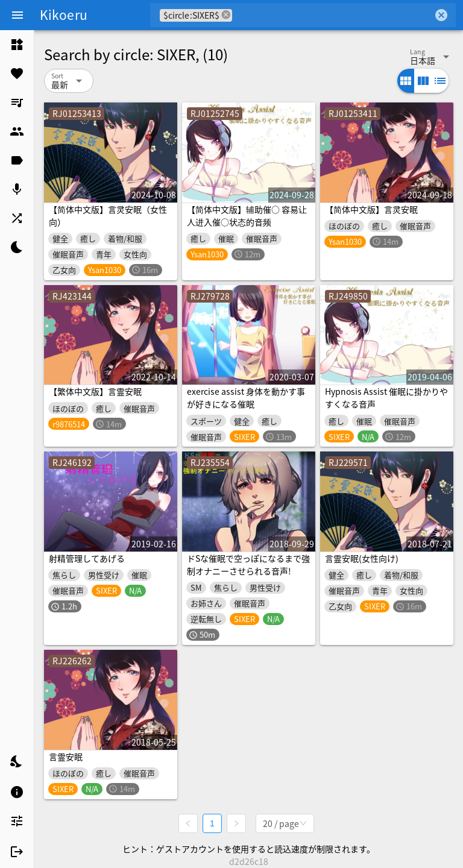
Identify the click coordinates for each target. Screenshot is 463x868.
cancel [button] (226, 15)
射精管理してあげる (87, 558)
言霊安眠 (66, 756)
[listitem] (17, 45)
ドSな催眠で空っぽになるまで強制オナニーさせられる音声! (248, 565)
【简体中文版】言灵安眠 (371, 209)
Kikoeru (64, 14)
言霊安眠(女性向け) (362, 558)
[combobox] (332, 15)
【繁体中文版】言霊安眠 (95, 391)
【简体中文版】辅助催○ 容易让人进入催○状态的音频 (247, 215)
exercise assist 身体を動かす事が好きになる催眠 (246, 398)
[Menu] (17, 15)
